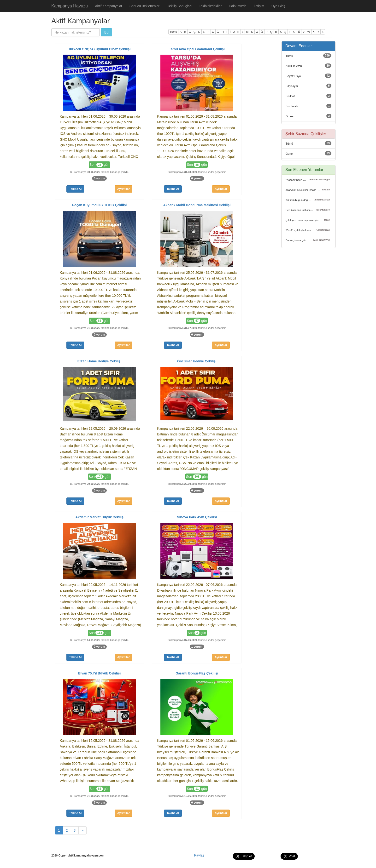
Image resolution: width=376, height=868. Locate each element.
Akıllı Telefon (294, 66)
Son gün (99, 165)
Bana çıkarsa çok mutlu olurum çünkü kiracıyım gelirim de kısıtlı (323, 240)
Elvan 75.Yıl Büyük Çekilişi (99, 673)
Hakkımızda (238, 6)
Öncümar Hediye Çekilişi (197, 361)
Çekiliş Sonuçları (179, 6)
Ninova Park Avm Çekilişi (197, 517)
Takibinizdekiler (210, 6)
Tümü (173, 32)
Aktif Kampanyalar (109, 6)
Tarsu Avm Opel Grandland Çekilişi (197, 49)
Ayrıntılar (123, 189)
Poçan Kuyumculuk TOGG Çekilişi (100, 205)
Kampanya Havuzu (70, 6)
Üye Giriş (278, 6)
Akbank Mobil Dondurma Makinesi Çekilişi (197, 205)
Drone (290, 116)
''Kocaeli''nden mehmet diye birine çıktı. (308, 180)
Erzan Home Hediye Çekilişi (100, 361)
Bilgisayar (292, 86)
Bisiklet (290, 96)
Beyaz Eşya (293, 76)
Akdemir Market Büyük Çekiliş (99, 517)
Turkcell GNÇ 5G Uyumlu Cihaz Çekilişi (100, 49)
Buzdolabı (292, 106)
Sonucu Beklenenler (144, 6)
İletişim (259, 6)
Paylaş (199, 855)
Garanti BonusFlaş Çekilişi (197, 673)
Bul (107, 32)
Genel (289, 154)
